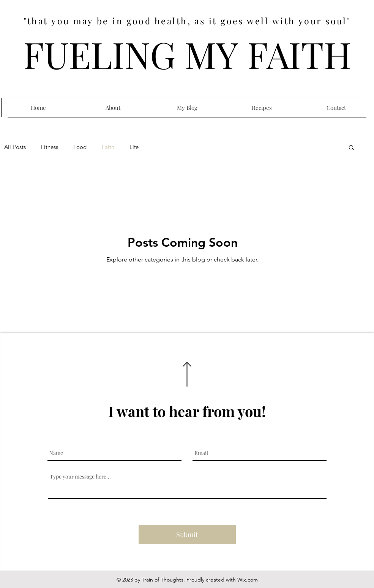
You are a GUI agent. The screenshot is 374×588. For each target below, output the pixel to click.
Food (80, 147)
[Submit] (187, 535)
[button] (351, 148)
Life (134, 147)
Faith (108, 147)
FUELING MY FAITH (187, 54)
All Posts (15, 147)
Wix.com (248, 580)
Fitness (50, 147)
